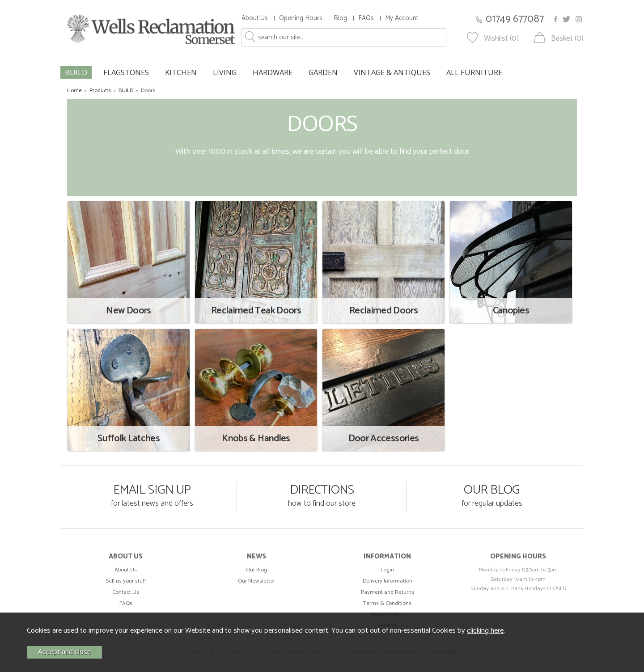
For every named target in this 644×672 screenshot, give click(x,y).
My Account (402, 18)
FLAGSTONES (126, 72)
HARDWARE (273, 72)
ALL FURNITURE (474, 72)
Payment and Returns (388, 592)
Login (387, 570)
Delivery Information (388, 581)
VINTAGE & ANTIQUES (392, 72)
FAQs (366, 18)
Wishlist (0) (501, 39)
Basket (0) (567, 39)
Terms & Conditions (387, 603)
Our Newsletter (256, 581)
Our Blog (256, 570)
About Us (255, 18)
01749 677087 (515, 19)
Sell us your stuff (126, 581)
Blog (340, 18)
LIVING (225, 72)
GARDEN (323, 72)
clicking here (485, 631)
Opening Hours (301, 18)
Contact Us (126, 592)
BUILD (76, 72)
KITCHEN (181, 72)
